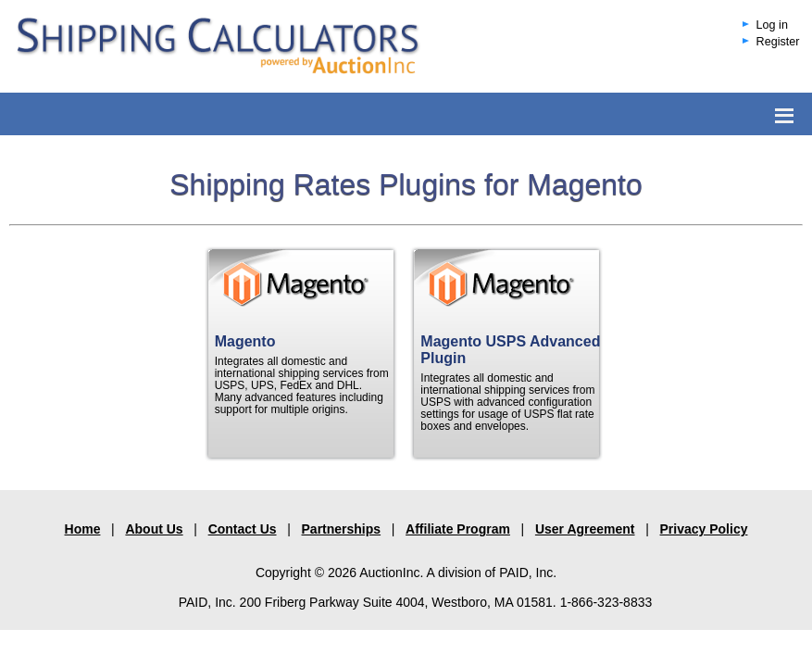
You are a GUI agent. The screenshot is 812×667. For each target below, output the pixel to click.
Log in (772, 25)
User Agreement (585, 529)
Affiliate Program (458, 529)
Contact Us (243, 529)
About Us (154, 529)
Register (778, 42)
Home (83, 529)
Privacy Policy (704, 529)
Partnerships (342, 529)
